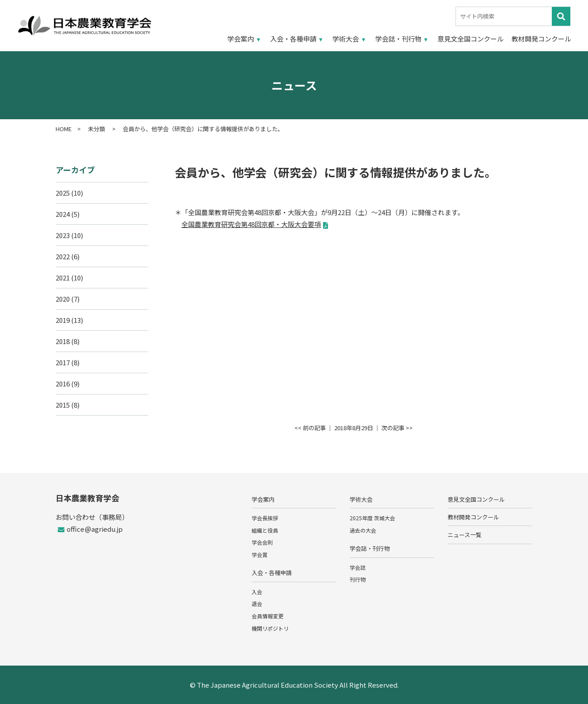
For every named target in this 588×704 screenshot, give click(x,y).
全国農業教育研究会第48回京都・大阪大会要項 (251, 224)
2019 (63, 320)
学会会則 (262, 542)
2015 (63, 405)
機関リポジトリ (270, 628)
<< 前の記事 (310, 428)
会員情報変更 (268, 616)
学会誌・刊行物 (398, 39)
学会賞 (260, 554)
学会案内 (241, 39)
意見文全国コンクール (471, 39)
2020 (63, 299)
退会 (257, 604)
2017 (63, 362)
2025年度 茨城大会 (372, 518)
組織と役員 (265, 530)
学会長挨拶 (265, 518)
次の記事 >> (397, 428)
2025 (63, 193)
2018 (63, 341)
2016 (63, 384)
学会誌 (358, 567)
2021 (63, 278)
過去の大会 (363, 530)
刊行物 (358, 579)
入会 (257, 592)
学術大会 (346, 39)
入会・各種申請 (293, 39)
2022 (63, 256)
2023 (63, 235)
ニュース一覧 (465, 535)
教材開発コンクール (541, 39)
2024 (63, 214)
